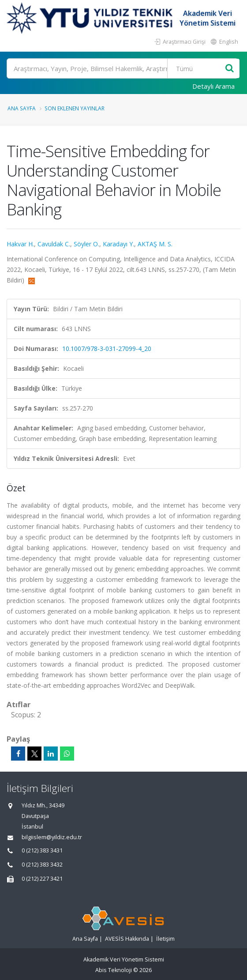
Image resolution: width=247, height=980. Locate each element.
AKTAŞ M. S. (155, 244)
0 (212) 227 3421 (42, 879)
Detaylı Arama (213, 86)
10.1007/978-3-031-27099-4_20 (107, 349)
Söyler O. (86, 244)
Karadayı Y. (118, 244)
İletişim (165, 939)
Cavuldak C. (54, 244)
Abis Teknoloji (114, 970)
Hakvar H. (20, 244)
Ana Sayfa (22, 108)
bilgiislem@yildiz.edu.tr (52, 837)
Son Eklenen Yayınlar (75, 108)
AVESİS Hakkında (127, 939)
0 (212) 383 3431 (42, 850)
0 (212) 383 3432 (42, 865)
